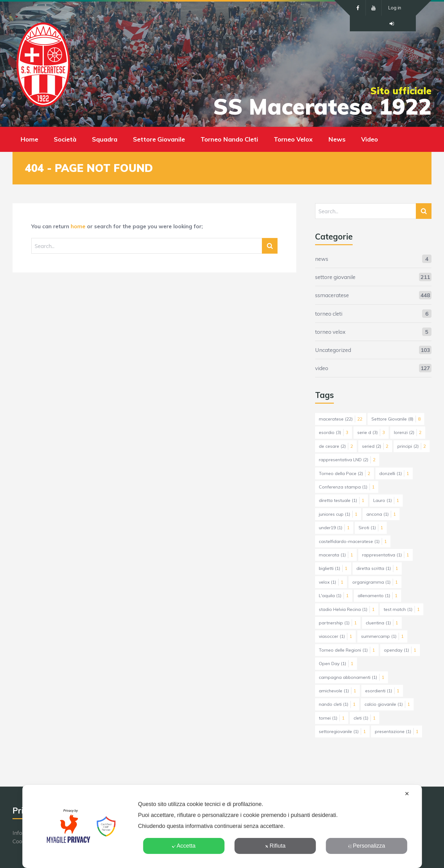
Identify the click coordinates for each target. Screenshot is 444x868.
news (322, 259)
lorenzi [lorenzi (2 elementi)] (408, 432)
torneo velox (330, 332)
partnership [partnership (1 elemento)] (338, 623)
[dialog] (222, 826)
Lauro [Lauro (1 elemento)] (386, 500)
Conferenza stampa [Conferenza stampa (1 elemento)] (347, 487)
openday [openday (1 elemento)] (400, 650)
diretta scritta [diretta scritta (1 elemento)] (377, 568)
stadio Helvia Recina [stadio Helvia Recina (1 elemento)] (347, 609)
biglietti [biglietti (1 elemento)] (333, 568)
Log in (395, 8)
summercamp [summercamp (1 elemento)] (382, 636)
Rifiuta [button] (275, 846)
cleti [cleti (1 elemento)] (365, 718)
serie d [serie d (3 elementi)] (371, 432)
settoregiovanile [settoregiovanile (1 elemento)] (342, 731)
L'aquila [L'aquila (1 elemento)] (334, 596)
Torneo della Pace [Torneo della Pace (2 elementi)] (344, 473)
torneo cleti (329, 314)
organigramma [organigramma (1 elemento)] (375, 582)
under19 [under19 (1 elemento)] (334, 528)
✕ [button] (407, 794)
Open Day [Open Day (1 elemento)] (336, 664)
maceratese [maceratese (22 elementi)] (341, 419)
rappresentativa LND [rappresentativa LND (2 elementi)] (347, 460)
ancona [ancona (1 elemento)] (381, 514)
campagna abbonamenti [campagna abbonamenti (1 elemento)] (352, 677)
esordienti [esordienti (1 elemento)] (382, 691)
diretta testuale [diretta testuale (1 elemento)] (342, 500)
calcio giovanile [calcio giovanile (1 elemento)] (387, 704)
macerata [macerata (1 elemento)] (336, 555)
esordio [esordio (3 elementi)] (334, 432)
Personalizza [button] (367, 846)
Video (370, 139)
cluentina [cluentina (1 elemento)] (382, 623)
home (78, 226)
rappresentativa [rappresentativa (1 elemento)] (385, 555)
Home (29, 139)
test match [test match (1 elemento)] (402, 609)
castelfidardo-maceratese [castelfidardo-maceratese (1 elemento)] (353, 541)
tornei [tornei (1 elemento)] (332, 718)
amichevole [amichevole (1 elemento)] (337, 691)
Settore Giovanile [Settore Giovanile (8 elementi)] (396, 419)
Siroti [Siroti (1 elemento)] (371, 528)
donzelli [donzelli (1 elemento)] (394, 473)
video (322, 368)
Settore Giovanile (159, 139)
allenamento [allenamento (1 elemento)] (378, 596)
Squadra (105, 139)
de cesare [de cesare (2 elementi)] (336, 446)
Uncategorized (333, 350)
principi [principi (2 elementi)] (412, 446)
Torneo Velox (293, 139)
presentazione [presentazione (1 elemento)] (397, 731)
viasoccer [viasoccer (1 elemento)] (335, 636)
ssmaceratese (332, 295)
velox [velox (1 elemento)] (331, 582)
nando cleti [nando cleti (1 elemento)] (337, 704)
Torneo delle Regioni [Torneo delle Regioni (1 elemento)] (347, 650)
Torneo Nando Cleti (229, 139)
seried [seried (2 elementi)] (375, 446)
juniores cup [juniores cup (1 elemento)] (338, 514)
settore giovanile (335, 277)
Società (65, 139)
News (337, 139)
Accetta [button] (184, 846)
